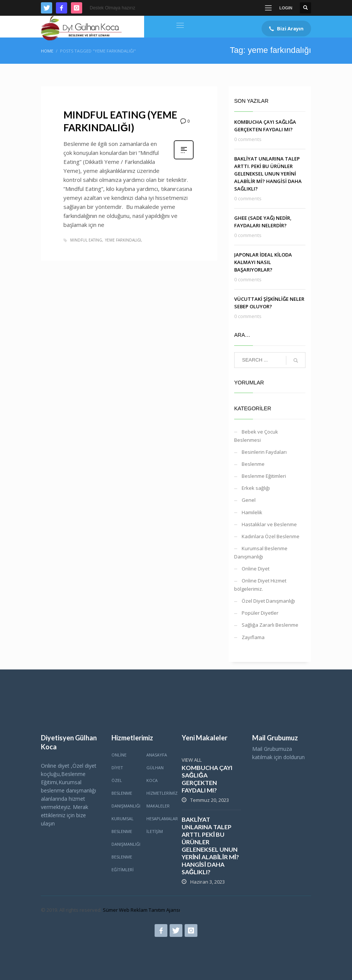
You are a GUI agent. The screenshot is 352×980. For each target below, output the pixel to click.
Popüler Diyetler (260, 613)
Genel (249, 500)
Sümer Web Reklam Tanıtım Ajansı (141, 910)
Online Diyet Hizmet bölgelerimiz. (260, 585)
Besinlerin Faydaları (264, 452)
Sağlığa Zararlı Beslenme (270, 625)
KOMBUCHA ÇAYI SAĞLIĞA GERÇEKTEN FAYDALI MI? (207, 779)
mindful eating (86, 240)
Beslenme (253, 464)
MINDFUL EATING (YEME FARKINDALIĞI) (120, 121)
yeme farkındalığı (123, 240)
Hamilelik (252, 512)
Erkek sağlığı (256, 488)
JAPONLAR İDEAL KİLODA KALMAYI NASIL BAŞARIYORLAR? (263, 262)
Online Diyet (256, 569)
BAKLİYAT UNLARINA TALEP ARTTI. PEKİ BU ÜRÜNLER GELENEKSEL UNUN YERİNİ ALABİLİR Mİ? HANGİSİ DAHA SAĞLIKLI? (268, 174)
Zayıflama (253, 637)
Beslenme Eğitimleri (264, 476)
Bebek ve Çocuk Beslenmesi (256, 436)
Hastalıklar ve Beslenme (269, 524)
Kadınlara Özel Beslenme (271, 536)
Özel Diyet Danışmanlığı (268, 601)
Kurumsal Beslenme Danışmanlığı (261, 552)
